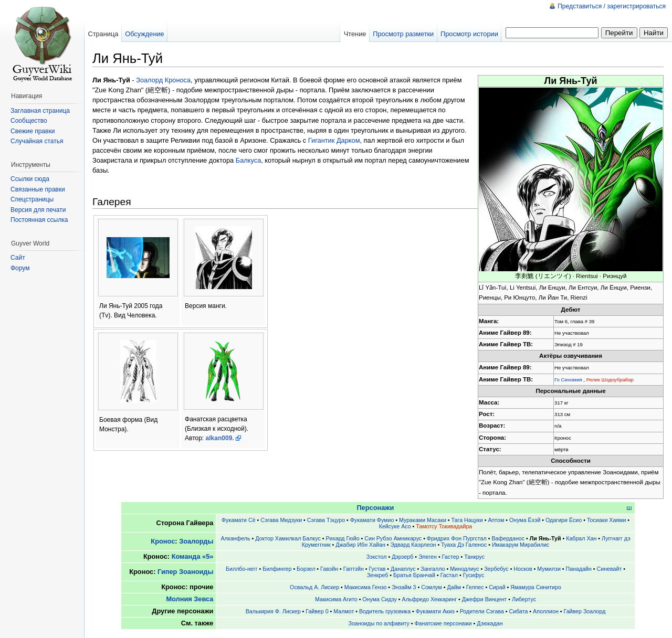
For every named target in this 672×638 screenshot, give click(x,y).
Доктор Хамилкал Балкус (288, 538)
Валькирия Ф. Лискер (273, 611)
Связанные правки (38, 189)
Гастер (451, 557)
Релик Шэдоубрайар (610, 380)
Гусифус (474, 575)
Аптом (496, 520)
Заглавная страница (40, 111)
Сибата (519, 611)
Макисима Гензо (366, 587)
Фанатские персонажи (443, 623)
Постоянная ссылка (39, 220)
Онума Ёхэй (525, 520)
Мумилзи (549, 569)
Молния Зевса (190, 599)
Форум (20, 268)
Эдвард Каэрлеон (413, 545)
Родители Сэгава (482, 611)
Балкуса (249, 160)
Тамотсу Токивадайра (444, 526)
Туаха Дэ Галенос (464, 545)
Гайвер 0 (317, 611)
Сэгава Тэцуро (326, 520)
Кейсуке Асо (395, 526)
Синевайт (610, 569)
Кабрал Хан (581, 538)
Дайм (454, 587)
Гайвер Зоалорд (585, 611)
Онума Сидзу (380, 599)
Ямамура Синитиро (536, 587)
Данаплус (403, 569)
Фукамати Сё (239, 520)
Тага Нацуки (467, 520)
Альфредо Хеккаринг (430, 599)
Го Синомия (568, 380)
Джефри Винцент (485, 599)
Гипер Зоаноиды (185, 572)
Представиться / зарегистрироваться (612, 6)
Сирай (497, 587)
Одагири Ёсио (564, 520)
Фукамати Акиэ (435, 611)
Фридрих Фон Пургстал (457, 538)
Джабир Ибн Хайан (360, 545)
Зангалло (433, 569)
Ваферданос (508, 538)
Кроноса (178, 80)
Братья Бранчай (414, 575)
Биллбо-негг (242, 569)
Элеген (428, 557)
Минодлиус (464, 569)
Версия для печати (38, 210)
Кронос (163, 541)
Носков (523, 569)
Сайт (18, 258)
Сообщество (29, 121)
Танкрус (474, 557)
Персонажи (375, 508)
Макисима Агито (336, 599)
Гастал (449, 575)
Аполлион (546, 611)
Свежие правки (33, 131)
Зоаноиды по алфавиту (379, 623)
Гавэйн (329, 569)
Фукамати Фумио (372, 520)
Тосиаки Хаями (606, 520)
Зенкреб (378, 575)
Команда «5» (193, 556)
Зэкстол (377, 557)
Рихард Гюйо (342, 538)
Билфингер (277, 569)
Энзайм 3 (404, 587)
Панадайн (579, 569)
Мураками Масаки (423, 520)
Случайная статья (37, 141)
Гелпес (475, 587)
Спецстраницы (32, 199)
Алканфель (235, 538)
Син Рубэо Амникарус (393, 538)
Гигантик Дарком (334, 140)
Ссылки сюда (30, 179)
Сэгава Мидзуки (281, 520)
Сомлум (432, 587)
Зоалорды (196, 541)
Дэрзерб (402, 557)
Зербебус (496, 569)
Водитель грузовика (385, 611)
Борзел (306, 569)
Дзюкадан (490, 623)
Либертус (524, 599)
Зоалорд (149, 80)
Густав (377, 569)
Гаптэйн (354, 569)
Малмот (344, 611)
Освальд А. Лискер (314, 587)
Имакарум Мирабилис (521, 545)
